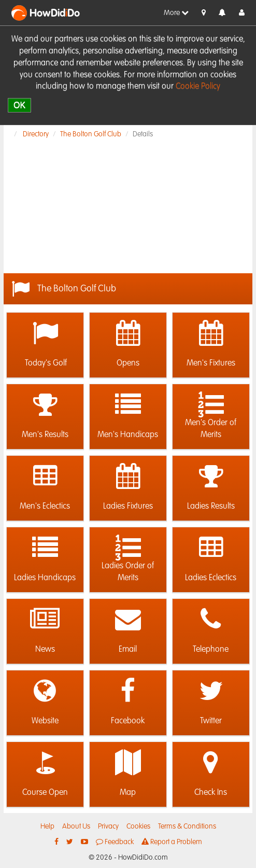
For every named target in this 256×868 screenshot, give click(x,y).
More (176, 13)
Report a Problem (172, 842)
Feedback (115, 842)
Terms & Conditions (187, 827)
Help (47, 827)
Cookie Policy (198, 87)
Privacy (108, 827)
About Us (76, 827)
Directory (36, 134)
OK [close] (19, 105)
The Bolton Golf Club (91, 134)
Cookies (138, 827)
